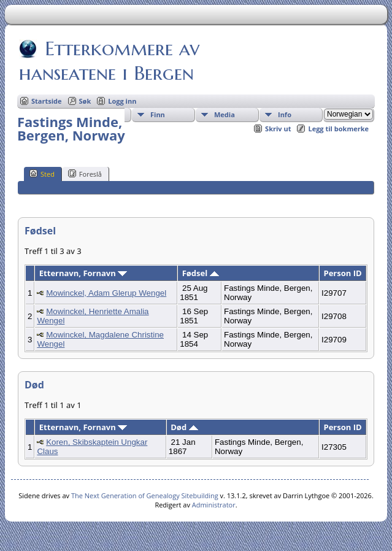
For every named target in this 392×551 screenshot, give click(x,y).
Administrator (214, 505)
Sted (42, 174)
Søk (85, 101)
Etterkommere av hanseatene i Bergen (109, 61)
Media (225, 114)
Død (184, 427)
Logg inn (122, 101)
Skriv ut (278, 129)
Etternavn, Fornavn (83, 273)
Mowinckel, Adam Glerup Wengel (106, 293)
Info (285, 114)
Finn (158, 114)
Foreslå (85, 174)
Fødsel (201, 273)
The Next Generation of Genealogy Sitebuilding (145, 495)
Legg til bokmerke (338, 129)
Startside (47, 101)
